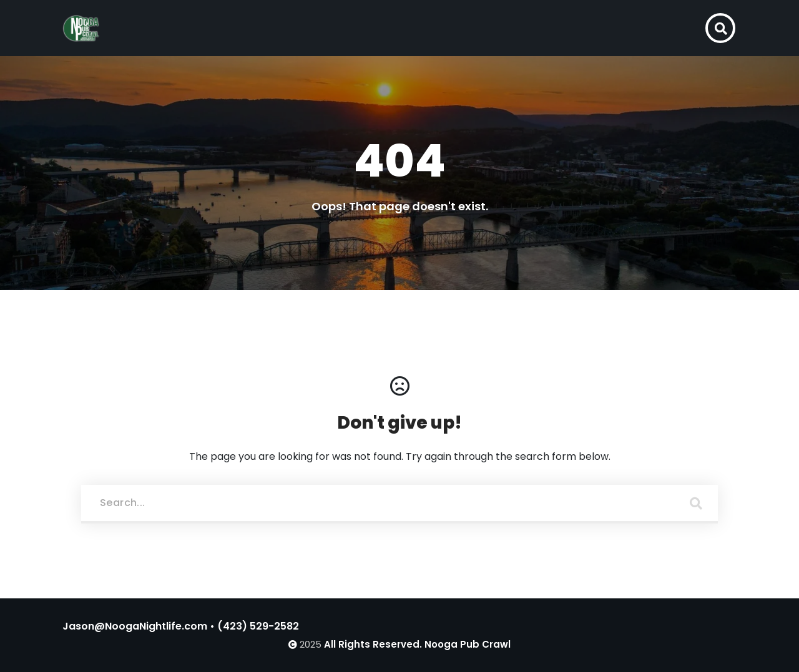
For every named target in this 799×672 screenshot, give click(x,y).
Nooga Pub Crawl (468, 644)
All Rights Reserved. (373, 644)
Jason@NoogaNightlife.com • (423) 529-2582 (181, 626)
